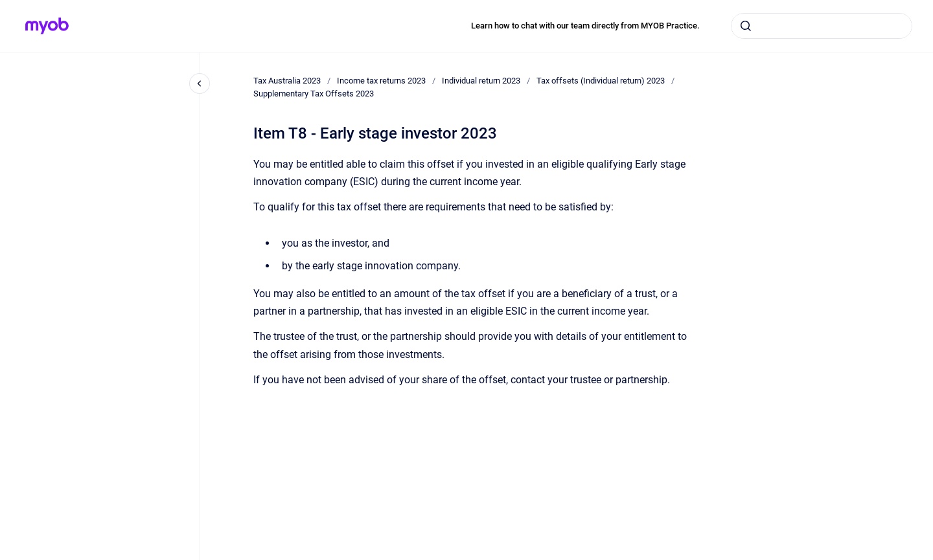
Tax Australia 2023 (287, 81)
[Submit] (746, 26)
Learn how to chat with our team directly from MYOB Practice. (585, 26)
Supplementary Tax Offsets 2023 (314, 94)
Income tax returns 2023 (381, 81)
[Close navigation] (200, 84)
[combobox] (822, 26)
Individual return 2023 (481, 81)
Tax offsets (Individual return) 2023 (601, 81)
